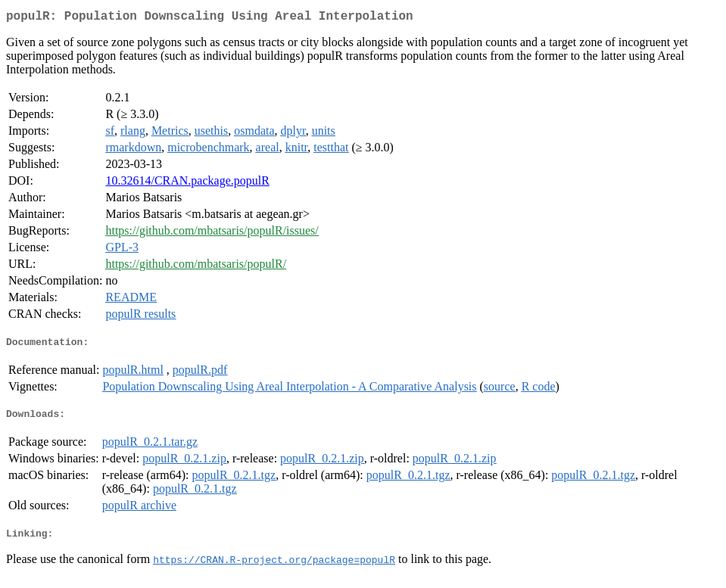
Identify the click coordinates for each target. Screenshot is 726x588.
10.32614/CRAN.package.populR (187, 184)
